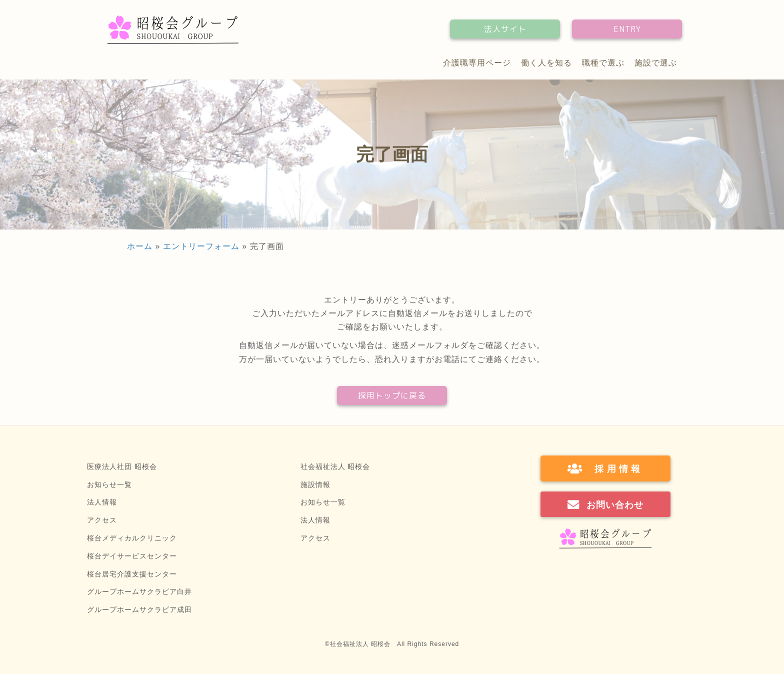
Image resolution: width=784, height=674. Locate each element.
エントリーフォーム (201, 246)
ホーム (140, 246)
